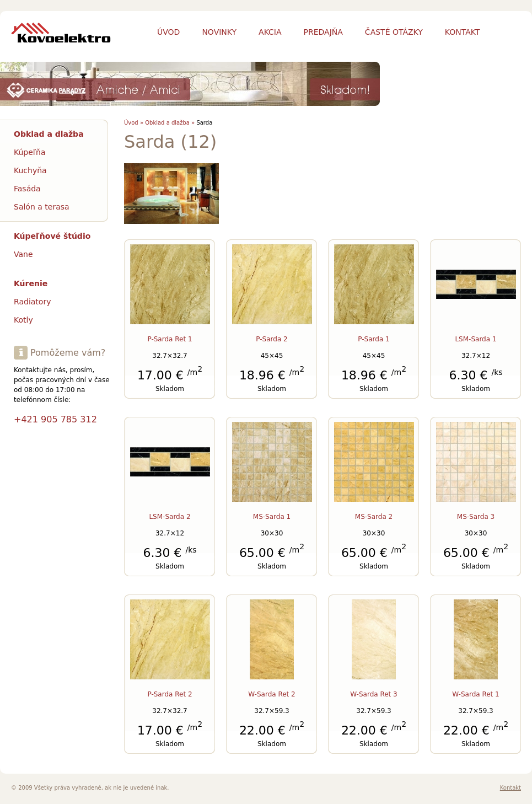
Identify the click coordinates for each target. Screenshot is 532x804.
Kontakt (510, 788)
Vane (23, 254)
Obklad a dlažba (49, 134)
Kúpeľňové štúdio (52, 236)
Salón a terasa (42, 207)
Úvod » (134, 123)
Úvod (168, 32)
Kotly (23, 320)
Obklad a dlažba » (170, 123)
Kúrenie (31, 283)
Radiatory (32, 302)
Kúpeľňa (30, 152)
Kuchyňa (30, 170)
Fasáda (27, 189)
